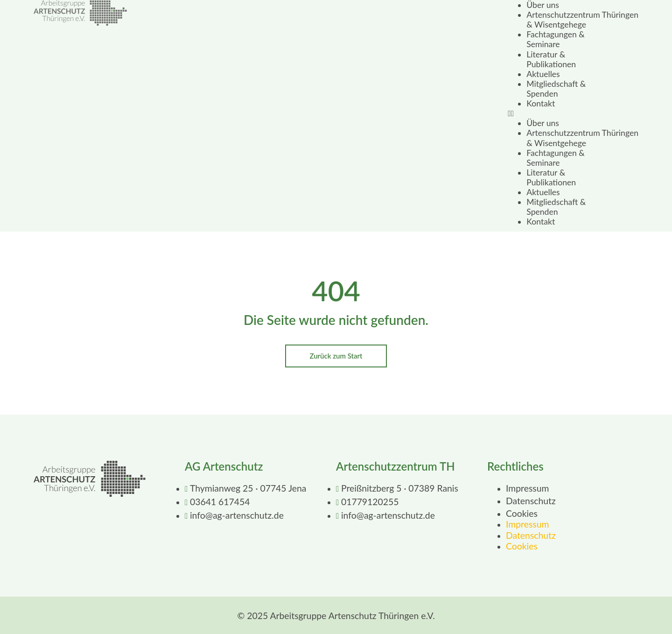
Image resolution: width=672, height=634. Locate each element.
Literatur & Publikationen (551, 59)
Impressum (527, 488)
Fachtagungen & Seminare (556, 39)
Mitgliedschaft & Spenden (556, 89)
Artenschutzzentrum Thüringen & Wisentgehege (582, 20)
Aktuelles (543, 74)
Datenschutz (531, 501)
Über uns (543, 5)
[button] (573, 113)
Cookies (522, 513)
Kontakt (541, 103)
